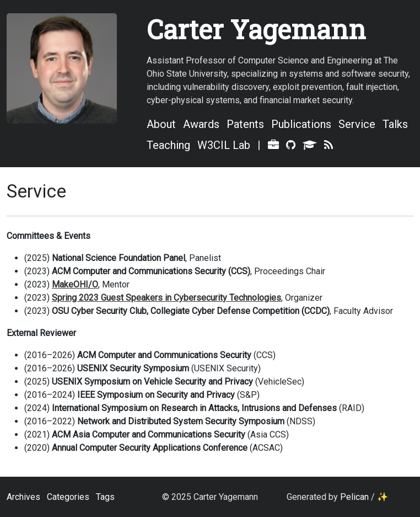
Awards (201, 124)
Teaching (168, 145)
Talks (395, 124)
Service (357, 124)
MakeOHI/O (75, 284)
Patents (245, 124)
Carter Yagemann (256, 29)
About (161, 124)
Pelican (354, 497)
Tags (105, 497)
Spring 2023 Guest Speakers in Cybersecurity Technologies (166, 298)
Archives (23, 497)
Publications (301, 124)
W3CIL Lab (224, 145)
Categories (68, 497)
